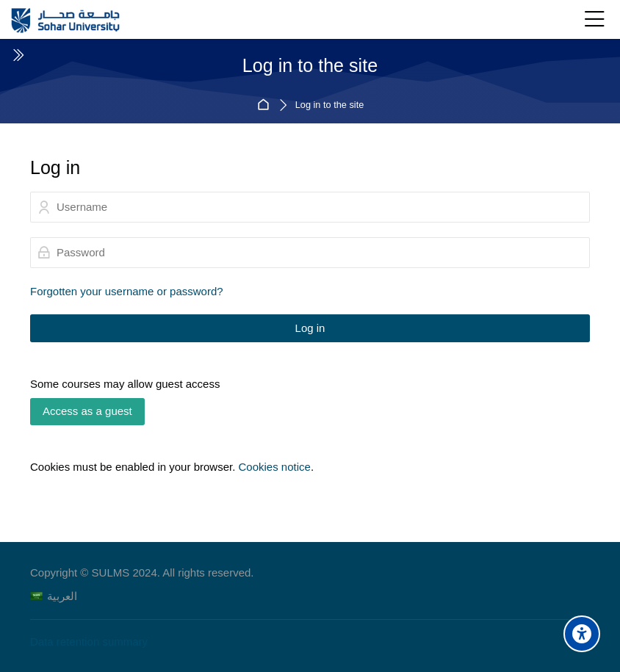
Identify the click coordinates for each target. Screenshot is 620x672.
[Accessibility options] (582, 634)
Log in (310, 328)
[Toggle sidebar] (18, 55)
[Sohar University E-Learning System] (66, 20)
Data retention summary (89, 642)
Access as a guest (87, 411)
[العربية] (54, 596)
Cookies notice (274, 467)
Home (266, 105)
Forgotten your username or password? (127, 291)
